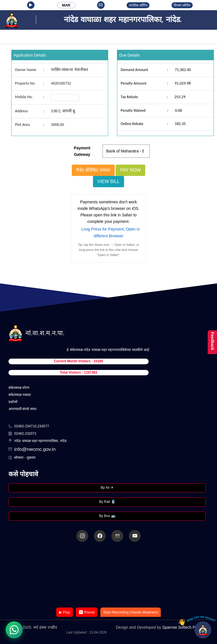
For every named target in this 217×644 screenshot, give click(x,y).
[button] (31, 5)
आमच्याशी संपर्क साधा (22, 409)
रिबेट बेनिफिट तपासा (93, 170)
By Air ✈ (107, 488)
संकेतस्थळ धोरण (19, 388)
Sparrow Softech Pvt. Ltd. (185, 627)
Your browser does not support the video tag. (108, 575)
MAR (66, 5)
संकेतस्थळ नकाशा (20, 395)
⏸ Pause (87, 612)
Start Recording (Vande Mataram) (131, 612)
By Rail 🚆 (107, 502)
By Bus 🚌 (107, 516)
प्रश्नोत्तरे (13, 402)
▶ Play (65, 612)
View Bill (108, 181)
